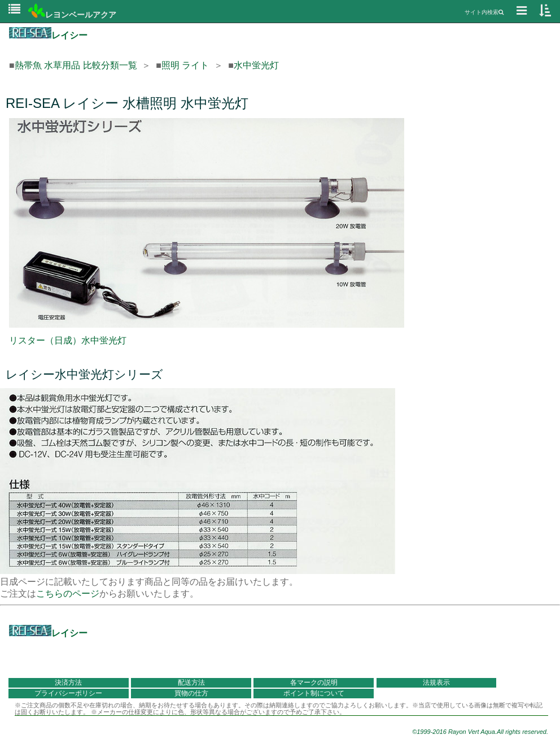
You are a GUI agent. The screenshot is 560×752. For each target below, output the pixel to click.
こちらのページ (68, 594)
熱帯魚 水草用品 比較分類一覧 (76, 65)
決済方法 (68, 683)
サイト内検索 (484, 12)
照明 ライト (185, 65)
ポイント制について (314, 693)
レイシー (48, 35)
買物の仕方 (191, 693)
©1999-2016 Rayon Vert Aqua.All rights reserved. (480, 732)
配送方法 (191, 683)
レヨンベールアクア (72, 15)
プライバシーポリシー (68, 693)
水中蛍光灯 (256, 65)
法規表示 (436, 683)
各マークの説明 (314, 683)
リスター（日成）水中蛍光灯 (68, 340)
